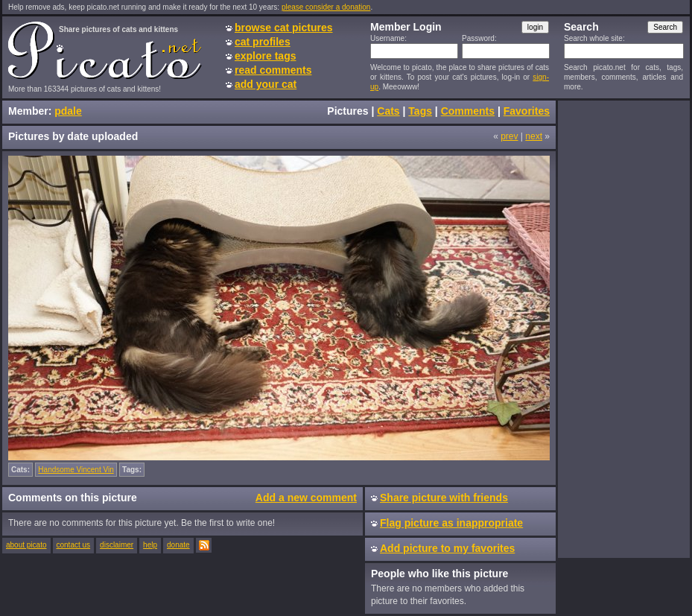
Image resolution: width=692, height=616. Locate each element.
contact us (74, 545)
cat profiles (263, 42)
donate (178, 545)
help (150, 545)
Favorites (527, 111)
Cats (388, 111)
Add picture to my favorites (447, 548)
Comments (468, 111)
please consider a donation (326, 7)
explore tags (265, 56)
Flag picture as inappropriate (451, 523)
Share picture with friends (444, 498)
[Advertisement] (620, 328)
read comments (273, 70)
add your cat (266, 84)
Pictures (347, 111)
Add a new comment (306, 498)
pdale (68, 111)
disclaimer (117, 545)
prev (509, 136)
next (534, 136)
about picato (26, 545)
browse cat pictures (284, 28)
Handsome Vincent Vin (76, 470)
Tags (420, 111)
